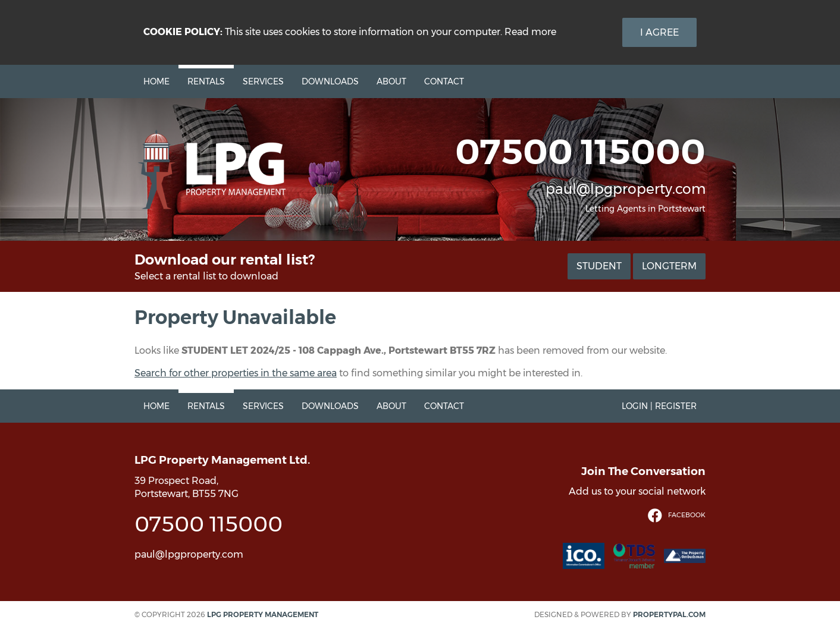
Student (599, 266)
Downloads (330, 81)
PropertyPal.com (669, 614)
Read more (530, 32)
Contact (444, 81)
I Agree (659, 32)
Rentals (206, 81)
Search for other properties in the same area (236, 373)
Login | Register (659, 406)
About (391, 81)
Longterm (669, 266)
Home (156, 81)
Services (263, 81)
